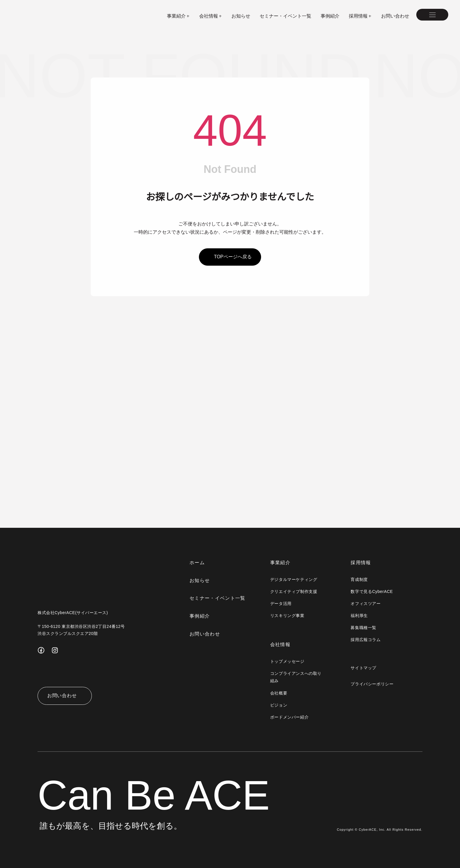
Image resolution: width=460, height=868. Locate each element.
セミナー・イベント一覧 (285, 16)
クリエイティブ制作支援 (294, 591)
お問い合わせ (395, 16)
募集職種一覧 (364, 628)
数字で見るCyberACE (372, 591)
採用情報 (361, 563)
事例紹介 (330, 16)
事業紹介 (281, 563)
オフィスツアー (366, 604)
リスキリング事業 (288, 616)
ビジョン (279, 705)
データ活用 (281, 604)
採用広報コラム (366, 640)
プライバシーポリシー (372, 684)
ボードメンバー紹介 (290, 717)
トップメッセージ (288, 661)
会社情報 (281, 645)
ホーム (198, 563)
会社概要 (279, 693)
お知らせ (241, 16)
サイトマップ (364, 668)
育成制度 (359, 579)
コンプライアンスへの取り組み (296, 677)
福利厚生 (359, 616)
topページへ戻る (233, 257)
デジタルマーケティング (294, 579)
